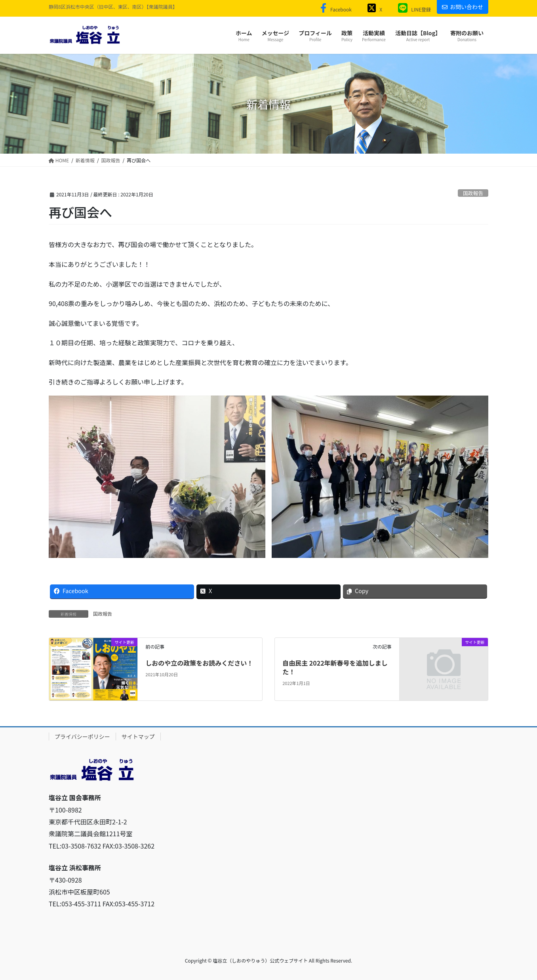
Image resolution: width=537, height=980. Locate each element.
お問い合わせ (463, 7)
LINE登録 (412, 9)
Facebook (334, 9)
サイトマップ (138, 736)
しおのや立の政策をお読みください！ (199, 663)
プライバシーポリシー (82, 736)
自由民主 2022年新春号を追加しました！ (335, 667)
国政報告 (473, 193)
